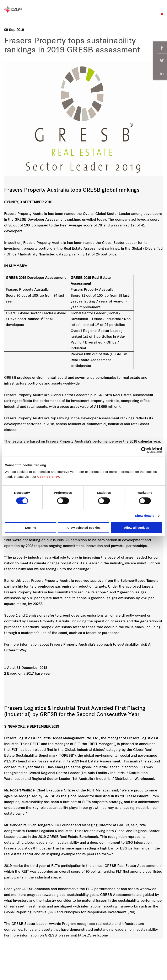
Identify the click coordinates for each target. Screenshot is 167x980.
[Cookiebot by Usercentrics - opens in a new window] (144, 450)
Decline (30, 528)
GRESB (10, 378)
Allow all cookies (137, 528)
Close (162, 16)
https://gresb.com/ (93, 936)
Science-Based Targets (139, 581)
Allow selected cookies (83, 528)
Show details (145, 516)
